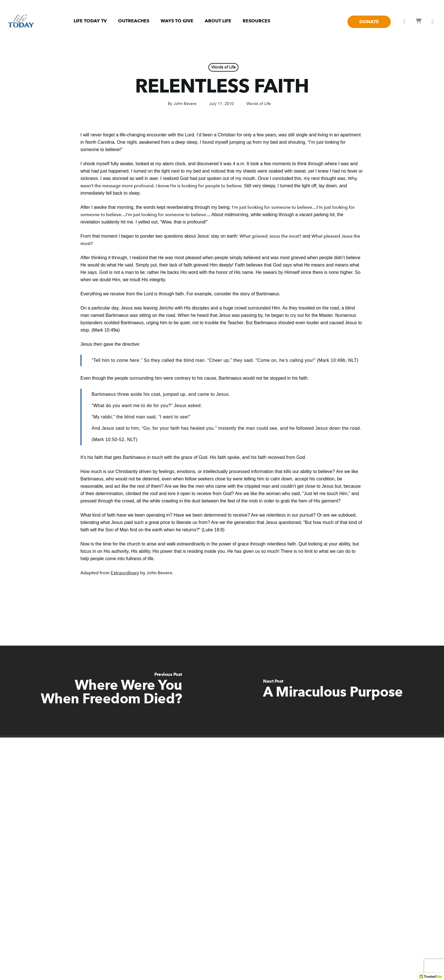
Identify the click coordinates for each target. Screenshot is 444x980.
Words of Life (223, 67)
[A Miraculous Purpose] (333, 690)
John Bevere (185, 104)
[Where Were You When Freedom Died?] (111, 690)
